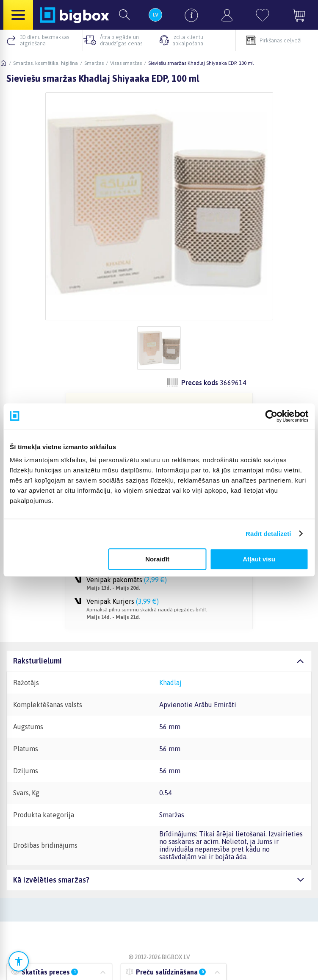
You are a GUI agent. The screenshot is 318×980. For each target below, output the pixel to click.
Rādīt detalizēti (268, 534)
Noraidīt (157, 559)
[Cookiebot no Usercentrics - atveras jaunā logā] (271, 416)
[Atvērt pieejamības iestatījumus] (19, 961)
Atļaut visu (259, 559)
